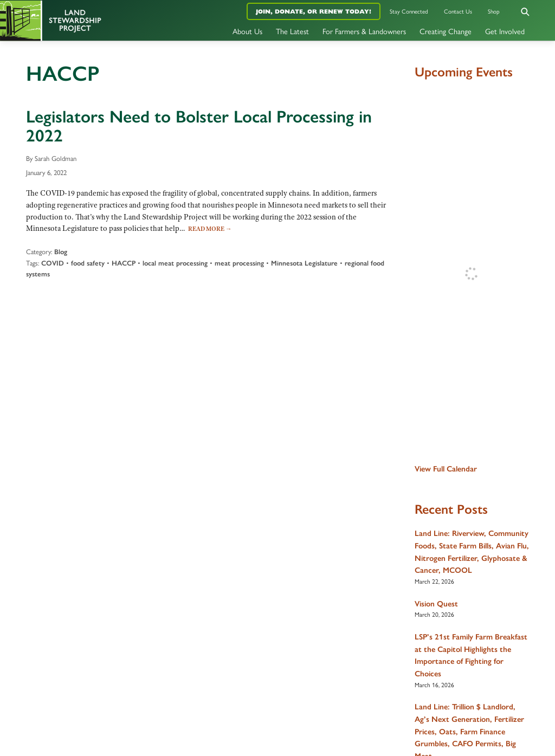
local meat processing (175, 263)
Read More (210, 229)
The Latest (292, 31)
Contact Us (458, 11)
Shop (494, 11)
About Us (247, 31)
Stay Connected (409, 11)
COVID (53, 263)
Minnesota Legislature (304, 263)
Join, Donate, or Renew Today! (314, 11)
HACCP (124, 263)
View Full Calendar (446, 469)
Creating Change (446, 31)
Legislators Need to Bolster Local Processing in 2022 (199, 126)
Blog (61, 252)
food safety (88, 263)
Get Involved (505, 31)
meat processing (239, 263)
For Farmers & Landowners (364, 31)
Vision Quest (436, 604)
